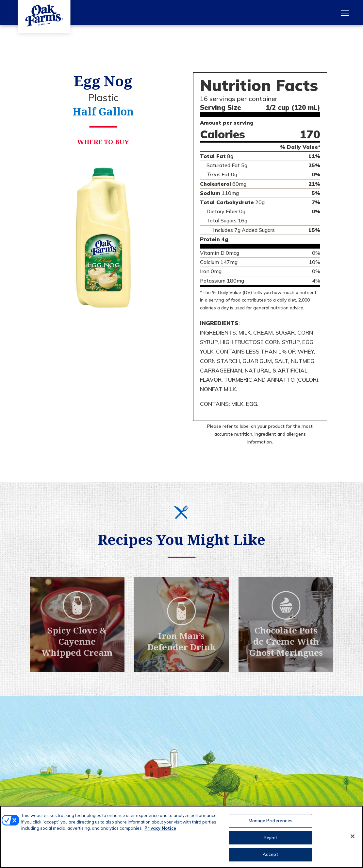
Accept (270, 854)
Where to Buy (103, 144)
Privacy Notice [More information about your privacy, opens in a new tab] (160, 828)
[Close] (353, 836)
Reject (271, 838)
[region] (181, 837)
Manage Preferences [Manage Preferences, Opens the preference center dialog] (271, 821)
